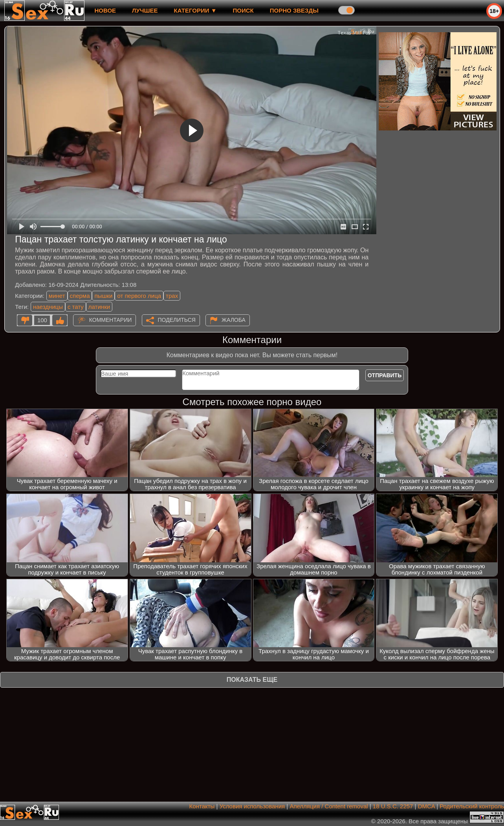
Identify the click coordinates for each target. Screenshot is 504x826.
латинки (99, 307)
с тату (76, 307)
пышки (103, 296)
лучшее (145, 10)
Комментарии (111, 320)
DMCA (426, 806)
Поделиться (177, 320)
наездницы (48, 307)
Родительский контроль (472, 806)
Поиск (243, 10)
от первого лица (139, 296)
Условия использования (252, 806)
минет (57, 296)
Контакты (202, 806)
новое (105, 10)
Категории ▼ (195, 10)
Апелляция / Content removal (329, 806)
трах (172, 296)
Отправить (385, 375)
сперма (80, 296)
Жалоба (234, 320)
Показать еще (252, 680)
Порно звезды (294, 10)
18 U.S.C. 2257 (393, 806)
